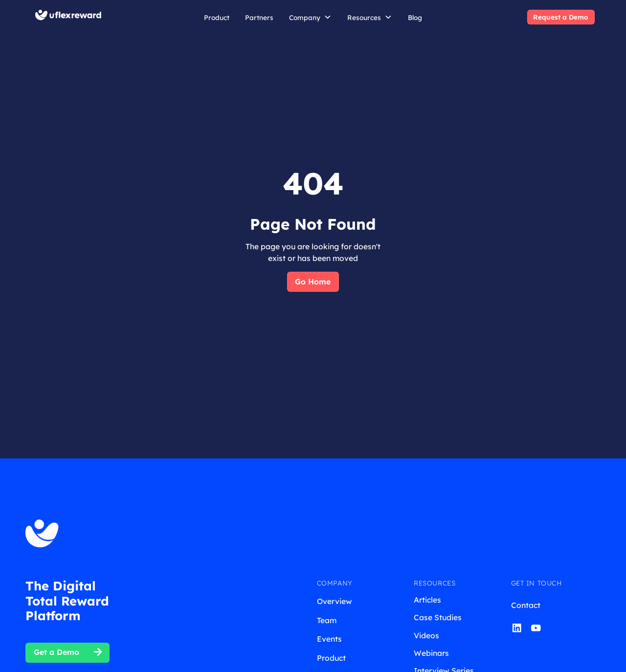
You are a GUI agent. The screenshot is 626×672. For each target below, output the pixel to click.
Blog (415, 17)
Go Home (313, 282)
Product (217, 17)
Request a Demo (561, 17)
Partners (259, 17)
